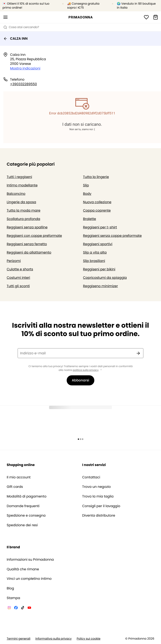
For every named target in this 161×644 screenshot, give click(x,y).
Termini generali (19, 639)
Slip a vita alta (95, 252)
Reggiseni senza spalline (27, 227)
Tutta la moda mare (23, 210)
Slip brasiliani (94, 261)
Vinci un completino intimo (29, 579)
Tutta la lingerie (96, 177)
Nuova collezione (97, 202)
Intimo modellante (22, 185)
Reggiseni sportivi (98, 244)
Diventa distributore (99, 516)
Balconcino (16, 194)
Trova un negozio (96, 487)
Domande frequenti (23, 506)
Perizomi (14, 261)
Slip (86, 185)
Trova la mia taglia (98, 496)
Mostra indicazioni (25, 68)
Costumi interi (18, 278)
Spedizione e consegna (26, 516)
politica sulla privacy (86, 370)
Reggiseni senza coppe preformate (112, 236)
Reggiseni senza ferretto (27, 244)
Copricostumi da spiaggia (105, 278)
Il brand (13, 547)
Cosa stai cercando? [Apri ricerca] (21, 27)
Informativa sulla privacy (54, 639)
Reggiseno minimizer (100, 286)
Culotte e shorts (20, 269)
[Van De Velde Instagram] (9, 608)
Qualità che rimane (23, 569)
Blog (10, 588)
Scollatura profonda (23, 219)
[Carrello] (156, 17)
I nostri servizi (94, 465)
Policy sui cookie (89, 639)
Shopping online (21, 465)
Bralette (90, 219)
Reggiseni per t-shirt (100, 227)
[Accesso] (146, 17)
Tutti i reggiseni (19, 177)
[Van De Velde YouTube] (29, 608)
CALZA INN (16, 39)
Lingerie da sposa (21, 202)
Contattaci (91, 477)
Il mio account (19, 477)
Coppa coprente (97, 210)
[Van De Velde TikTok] (23, 608)
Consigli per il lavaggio (101, 506)
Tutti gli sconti (18, 286)
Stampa (13, 598)
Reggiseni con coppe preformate (34, 236)
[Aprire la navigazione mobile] (5, 17)
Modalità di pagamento (27, 496)
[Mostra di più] (101, 370)
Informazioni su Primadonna (30, 560)
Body (87, 194)
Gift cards (15, 487)
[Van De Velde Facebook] (16, 608)
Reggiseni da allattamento (29, 252)
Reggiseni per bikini (99, 269)
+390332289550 (23, 84)
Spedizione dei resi (22, 525)
